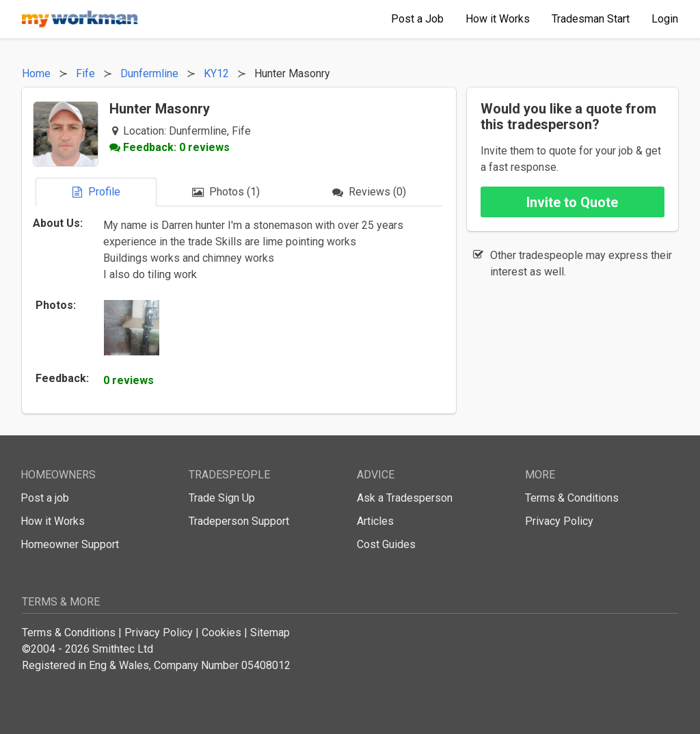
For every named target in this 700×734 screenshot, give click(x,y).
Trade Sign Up (222, 498)
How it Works (53, 521)
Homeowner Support (70, 544)
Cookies (221, 633)
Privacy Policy (559, 521)
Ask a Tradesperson (405, 498)
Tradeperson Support (239, 521)
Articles (375, 521)
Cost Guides (386, 544)
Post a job (45, 498)
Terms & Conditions (572, 498)
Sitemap (270, 633)
